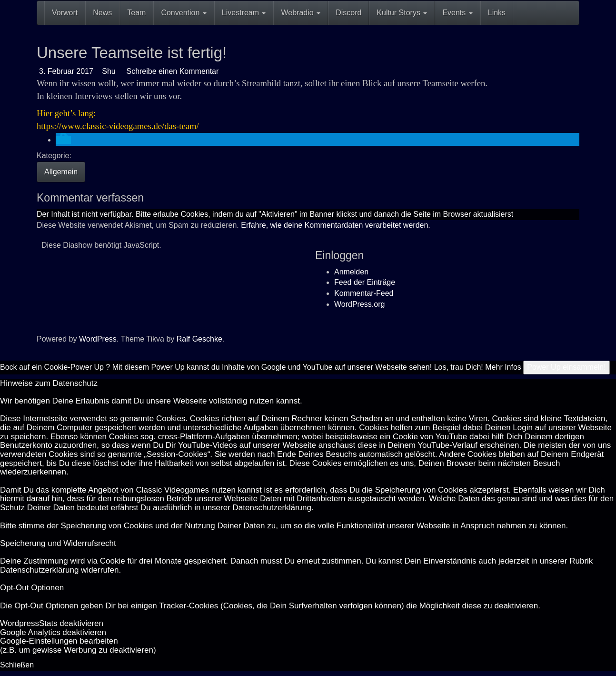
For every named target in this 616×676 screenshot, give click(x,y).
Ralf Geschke (199, 339)
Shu (108, 71)
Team (136, 13)
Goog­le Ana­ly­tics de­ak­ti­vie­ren (53, 632)
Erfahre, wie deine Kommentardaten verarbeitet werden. (336, 225)
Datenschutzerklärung (272, 508)
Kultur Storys (402, 13)
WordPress (98, 339)
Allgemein (61, 172)
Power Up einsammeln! (566, 367)
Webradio (301, 13)
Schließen (17, 665)
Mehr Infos (503, 367)
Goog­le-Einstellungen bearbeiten (59, 641)
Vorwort (65, 13)
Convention (184, 13)
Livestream (244, 13)
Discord (348, 13)
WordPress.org (359, 304)
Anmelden (351, 272)
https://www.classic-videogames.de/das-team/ (118, 126)
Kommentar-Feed (364, 293)
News (102, 13)
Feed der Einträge (365, 282)
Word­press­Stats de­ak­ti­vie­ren (52, 623)
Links (497, 13)
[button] (63, 140)
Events (457, 13)
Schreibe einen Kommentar (171, 71)
